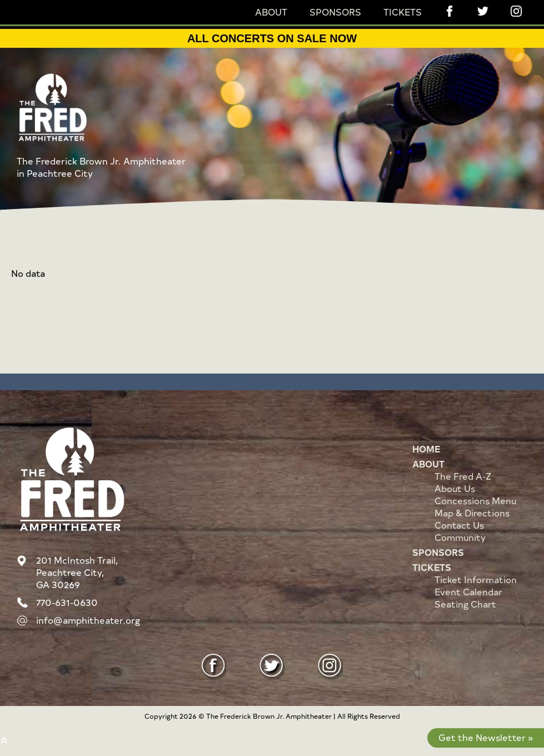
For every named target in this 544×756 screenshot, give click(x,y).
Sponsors (335, 12)
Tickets (403, 12)
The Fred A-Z (463, 476)
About (271, 12)
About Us (455, 488)
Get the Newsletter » (486, 737)
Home (426, 449)
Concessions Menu (475, 500)
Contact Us (459, 525)
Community (460, 537)
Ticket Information (476, 579)
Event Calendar (468, 591)
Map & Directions (472, 513)
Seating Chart (465, 604)
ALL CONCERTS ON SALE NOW (272, 38)
